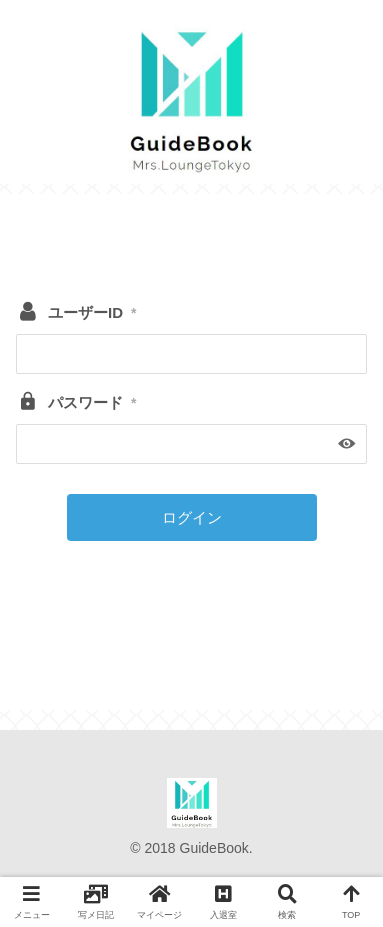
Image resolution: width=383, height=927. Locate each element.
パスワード (92, 402)
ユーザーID (92, 312)
